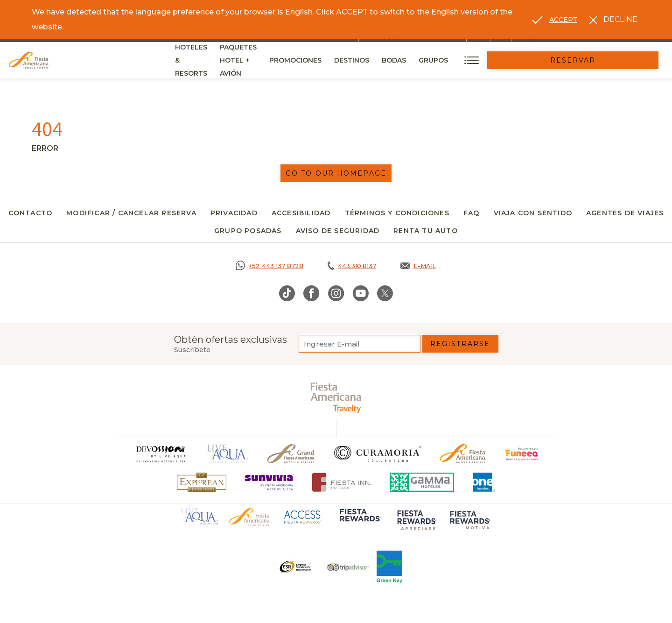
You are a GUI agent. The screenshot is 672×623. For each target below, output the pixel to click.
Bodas (489, 60)
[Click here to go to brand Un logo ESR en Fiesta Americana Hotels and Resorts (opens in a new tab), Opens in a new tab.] (295, 567)
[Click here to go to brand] (161, 454)
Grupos (528, 60)
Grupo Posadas (248, 231)
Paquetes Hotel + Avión (306, 64)
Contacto (31, 213)
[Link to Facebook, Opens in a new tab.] (311, 293)
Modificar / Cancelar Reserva (131, 213)
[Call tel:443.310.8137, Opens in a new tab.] (352, 266)
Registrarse (460, 344)
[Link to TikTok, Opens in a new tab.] (287, 293)
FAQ (472, 213)
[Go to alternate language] (555, 20)
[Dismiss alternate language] (613, 20)
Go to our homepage (336, 173)
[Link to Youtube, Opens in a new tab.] (361, 293)
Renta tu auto (426, 231)
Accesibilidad (301, 213)
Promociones (391, 60)
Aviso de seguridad (338, 231)
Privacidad (234, 213)
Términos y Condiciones (397, 213)
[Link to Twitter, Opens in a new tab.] (385, 293)
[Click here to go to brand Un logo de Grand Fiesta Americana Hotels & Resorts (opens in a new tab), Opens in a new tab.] (291, 454)
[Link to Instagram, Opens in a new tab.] (336, 293)
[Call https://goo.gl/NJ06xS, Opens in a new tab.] (269, 266)
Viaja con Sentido (533, 213)
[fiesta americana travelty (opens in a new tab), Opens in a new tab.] (336, 398)
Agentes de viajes (625, 213)
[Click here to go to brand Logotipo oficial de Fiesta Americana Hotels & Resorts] (463, 454)
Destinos (447, 60)
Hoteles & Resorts (211, 60)
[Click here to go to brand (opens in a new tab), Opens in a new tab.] (522, 454)
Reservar (621, 60)
